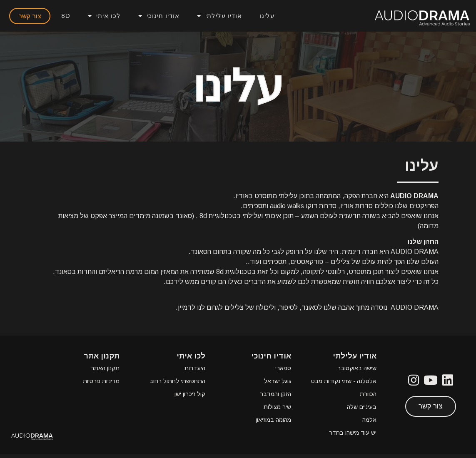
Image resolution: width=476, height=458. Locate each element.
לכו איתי (104, 16)
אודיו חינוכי (159, 16)
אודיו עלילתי (219, 16)
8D (66, 16)
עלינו (267, 16)
